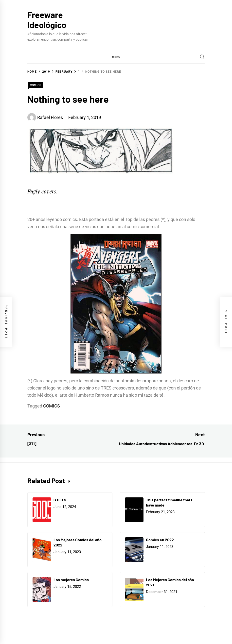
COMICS (36, 85)
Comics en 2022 (160, 540)
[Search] (202, 57)
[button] (116, 57)
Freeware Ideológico (47, 20)
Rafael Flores (50, 117)
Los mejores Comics (71, 580)
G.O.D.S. (60, 500)
